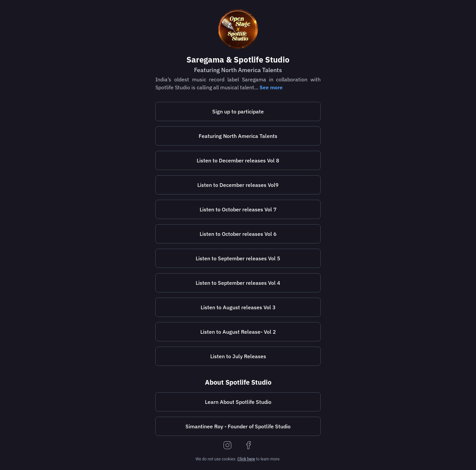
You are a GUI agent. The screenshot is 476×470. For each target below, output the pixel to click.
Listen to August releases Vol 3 (238, 307)
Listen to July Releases (238, 356)
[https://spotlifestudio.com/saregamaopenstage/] (238, 111)
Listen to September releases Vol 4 (238, 283)
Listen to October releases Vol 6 (238, 234)
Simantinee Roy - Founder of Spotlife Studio (238, 426)
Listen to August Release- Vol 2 (238, 332)
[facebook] (249, 446)
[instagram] (227, 446)
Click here (246, 459)
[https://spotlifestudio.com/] (238, 402)
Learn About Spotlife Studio (238, 402)
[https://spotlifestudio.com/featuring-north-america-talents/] (238, 136)
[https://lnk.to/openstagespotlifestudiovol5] (238, 258)
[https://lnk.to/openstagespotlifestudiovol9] (238, 185)
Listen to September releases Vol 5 (238, 258)
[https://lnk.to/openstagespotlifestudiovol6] (238, 234)
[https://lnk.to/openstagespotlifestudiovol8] (238, 160)
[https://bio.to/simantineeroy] (238, 426)
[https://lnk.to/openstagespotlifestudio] (238, 356)
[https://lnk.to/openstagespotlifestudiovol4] (238, 283)
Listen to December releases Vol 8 (238, 160)
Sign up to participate (238, 111)
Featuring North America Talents (238, 136)
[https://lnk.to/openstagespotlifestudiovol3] (238, 307)
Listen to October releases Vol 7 (238, 209)
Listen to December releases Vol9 (238, 185)
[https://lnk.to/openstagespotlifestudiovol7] (238, 209)
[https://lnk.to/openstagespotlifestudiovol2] (238, 332)
